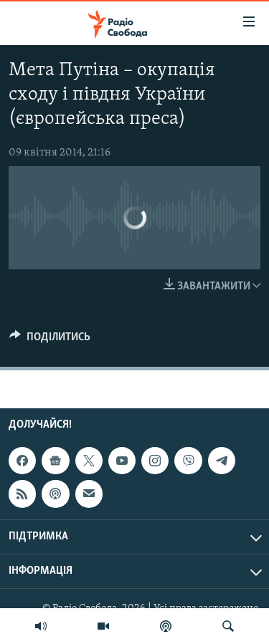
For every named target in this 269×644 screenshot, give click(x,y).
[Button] (50, 340)
